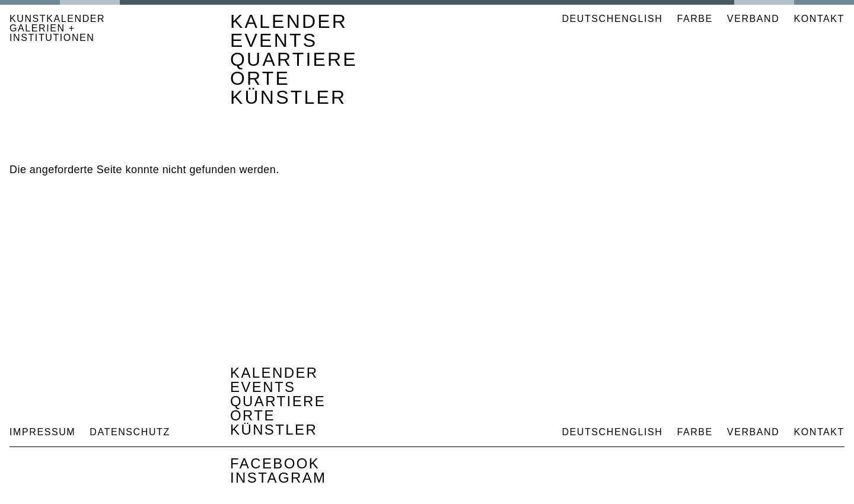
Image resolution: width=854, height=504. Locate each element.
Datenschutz (130, 432)
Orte (260, 78)
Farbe (694, 19)
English (638, 19)
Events (274, 40)
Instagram (278, 478)
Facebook (275, 463)
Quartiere (294, 59)
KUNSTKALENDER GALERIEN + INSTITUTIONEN (57, 28)
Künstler (288, 97)
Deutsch (588, 19)
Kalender (289, 21)
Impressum (42, 432)
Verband (753, 19)
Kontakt (819, 19)
